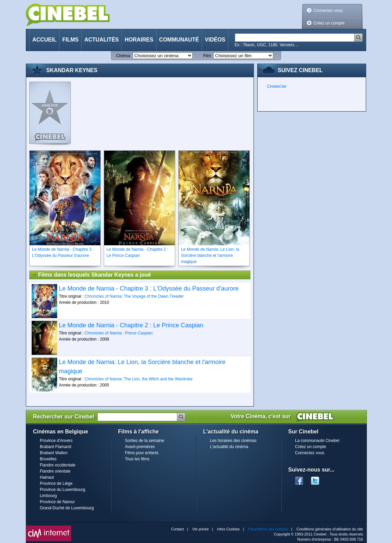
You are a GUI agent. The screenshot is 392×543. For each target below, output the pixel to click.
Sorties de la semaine (144, 441)
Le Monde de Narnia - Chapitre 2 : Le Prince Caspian (131, 325)
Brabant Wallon (54, 453)
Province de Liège (56, 483)
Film (207, 56)
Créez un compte (329, 23)
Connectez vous (328, 11)
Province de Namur (57, 502)
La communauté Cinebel (317, 441)
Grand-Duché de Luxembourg (67, 508)
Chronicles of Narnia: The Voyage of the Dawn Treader (134, 296)
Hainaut (47, 477)
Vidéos (215, 40)
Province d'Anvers (56, 441)
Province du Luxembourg (62, 490)
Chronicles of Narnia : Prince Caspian (119, 333)
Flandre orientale (55, 471)
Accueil (44, 40)
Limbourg (48, 496)
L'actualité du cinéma (229, 447)
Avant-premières (140, 447)
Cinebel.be (276, 86)
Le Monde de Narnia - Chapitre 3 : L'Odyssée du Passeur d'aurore (149, 289)
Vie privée (201, 529)
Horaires (139, 40)
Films (70, 40)
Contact (178, 529)
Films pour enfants (142, 453)
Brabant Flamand (55, 447)
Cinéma (123, 56)
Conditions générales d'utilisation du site (330, 529)
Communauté (179, 40)
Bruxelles (48, 459)
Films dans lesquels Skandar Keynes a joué (91, 275)
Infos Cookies (228, 529)
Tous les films (137, 459)
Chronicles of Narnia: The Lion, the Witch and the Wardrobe (139, 379)
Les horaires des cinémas (233, 441)
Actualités (102, 40)
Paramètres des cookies (268, 529)
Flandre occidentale (58, 465)
